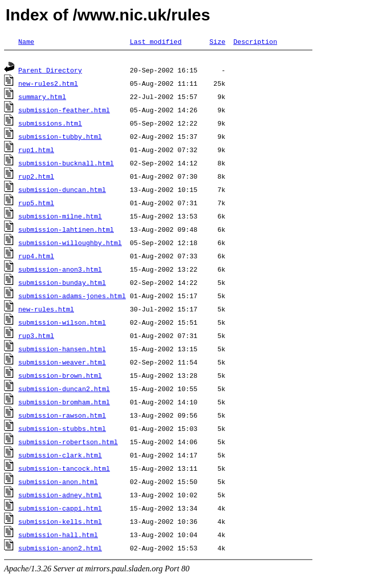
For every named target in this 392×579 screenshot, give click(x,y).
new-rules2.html (48, 85)
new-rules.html (46, 310)
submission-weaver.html (62, 364)
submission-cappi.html (60, 510)
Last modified (155, 41)
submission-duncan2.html (64, 390)
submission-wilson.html (62, 324)
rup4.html (36, 257)
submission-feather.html (64, 111)
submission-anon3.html (60, 271)
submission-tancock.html (64, 470)
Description (255, 41)
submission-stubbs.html (62, 430)
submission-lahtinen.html (66, 231)
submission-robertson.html (68, 443)
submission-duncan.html (62, 191)
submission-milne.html (60, 218)
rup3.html (36, 337)
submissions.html (50, 125)
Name (26, 41)
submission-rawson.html (62, 417)
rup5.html (36, 204)
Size (217, 41)
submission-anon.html (58, 483)
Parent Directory (50, 71)
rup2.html (36, 178)
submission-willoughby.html (70, 244)
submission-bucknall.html (66, 164)
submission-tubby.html (60, 138)
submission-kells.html (60, 523)
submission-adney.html (60, 496)
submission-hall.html (58, 536)
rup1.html (36, 151)
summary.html (42, 98)
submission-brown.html (60, 377)
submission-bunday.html (62, 284)
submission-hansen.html (62, 350)
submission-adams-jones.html (72, 297)
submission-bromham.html (64, 403)
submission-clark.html (60, 456)
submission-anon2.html (60, 549)
